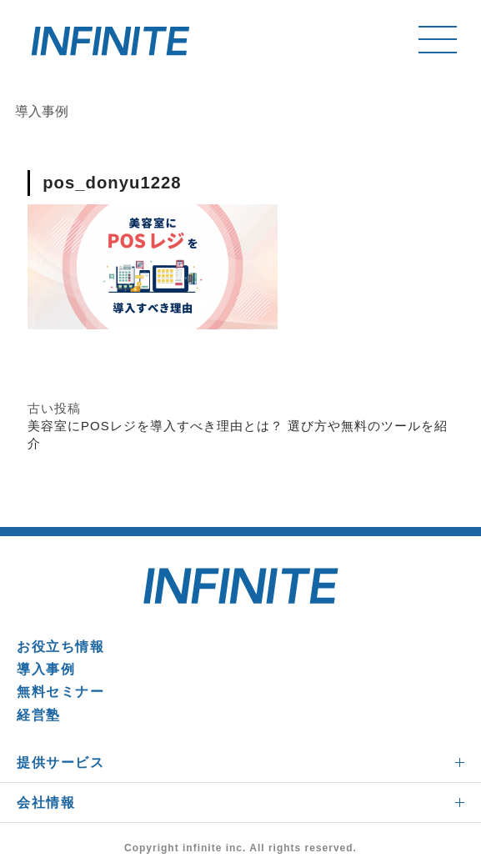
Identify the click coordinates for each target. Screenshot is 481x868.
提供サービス (61, 763)
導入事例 (46, 669)
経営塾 (39, 715)
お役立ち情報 (61, 647)
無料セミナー (61, 692)
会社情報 (46, 803)
